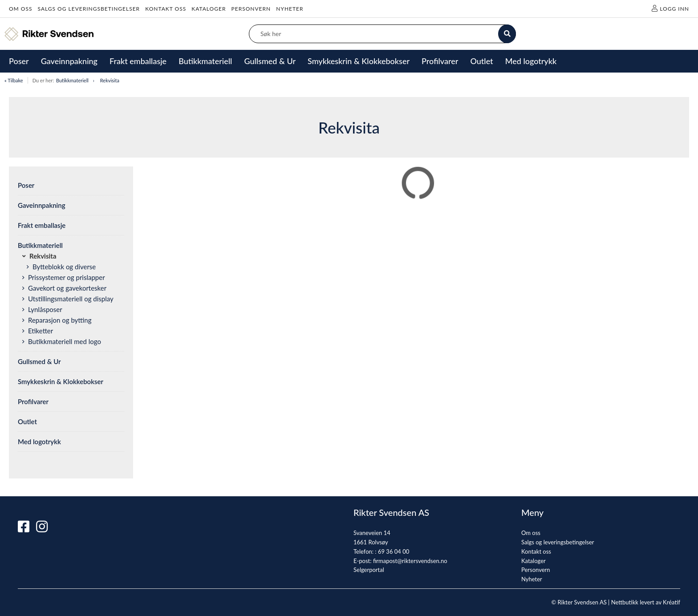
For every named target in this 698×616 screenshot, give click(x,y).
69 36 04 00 (394, 551)
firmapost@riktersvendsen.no (410, 561)
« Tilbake (14, 80)
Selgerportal (369, 570)
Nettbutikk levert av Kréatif (646, 602)
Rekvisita (110, 80)
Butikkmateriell (72, 80)
